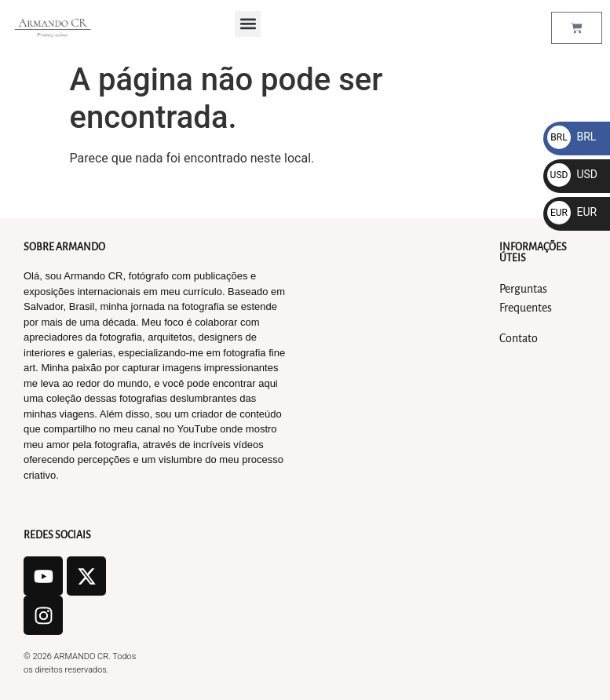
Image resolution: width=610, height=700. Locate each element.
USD (572, 174)
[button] (248, 24)
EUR (572, 212)
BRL (572, 137)
